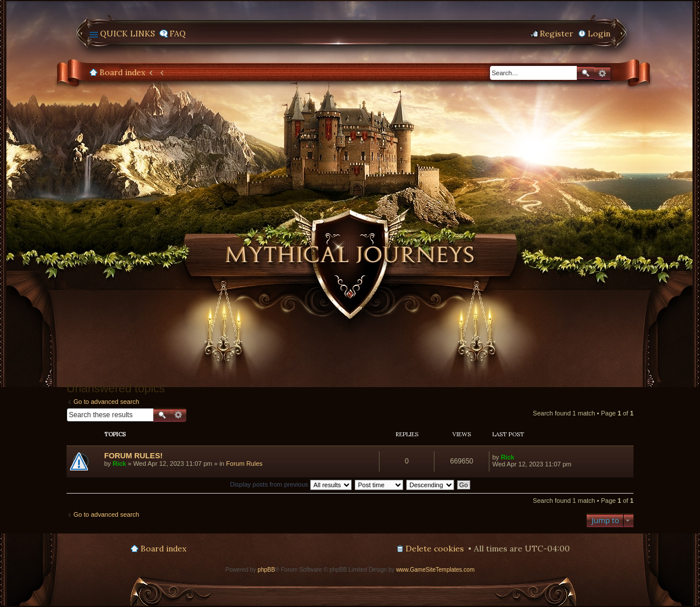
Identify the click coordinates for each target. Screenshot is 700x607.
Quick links (128, 34)
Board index (122, 72)
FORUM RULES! (133, 456)
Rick (119, 463)
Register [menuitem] (557, 34)
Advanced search (602, 73)
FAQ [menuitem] (178, 34)
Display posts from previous (290, 484)
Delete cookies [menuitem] (435, 549)
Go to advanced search (106, 402)
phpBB (266, 570)
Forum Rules (244, 463)
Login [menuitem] (599, 34)
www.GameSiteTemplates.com (436, 570)
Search (585, 73)
